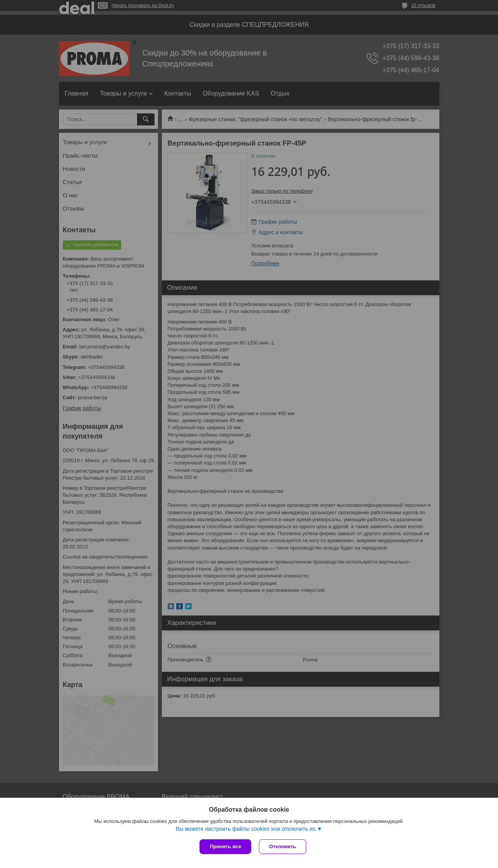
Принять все (225, 846)
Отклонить (282, 846)
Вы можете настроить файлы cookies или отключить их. (246, 829)
